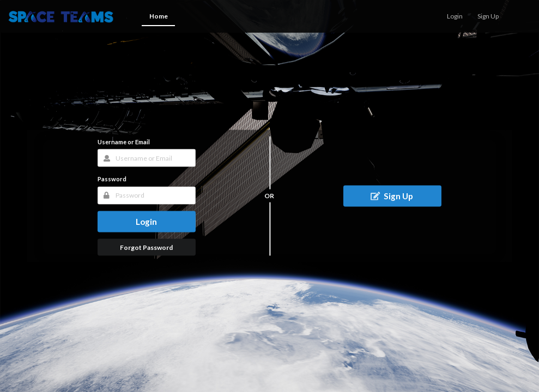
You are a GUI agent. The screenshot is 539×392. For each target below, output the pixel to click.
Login (146, 221)
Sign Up (392, 195)
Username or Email (124, 142)
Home (159, 16)
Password (112, 179)
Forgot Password (146, 247)
